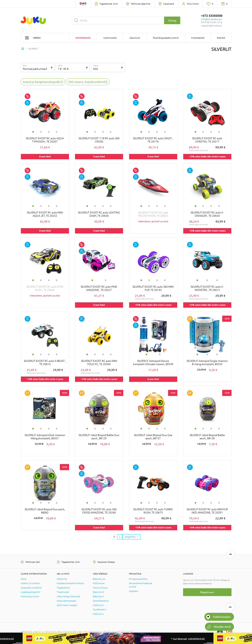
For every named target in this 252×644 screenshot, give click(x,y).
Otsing (172, 20)
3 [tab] (49, 132)
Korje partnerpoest (66, 601)
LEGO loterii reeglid (67, 605)
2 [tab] (41, 132)
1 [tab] (33, 132)
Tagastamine (63, 588)
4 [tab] (57, 132)
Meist (24, 579)
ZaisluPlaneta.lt (101, 601)
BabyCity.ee (99, 579)
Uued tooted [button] (110, 38)
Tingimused (63, 592)
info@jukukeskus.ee (211, 19)
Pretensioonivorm (30, 596)
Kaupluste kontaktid (31, 588)
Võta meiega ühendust (68, 596)
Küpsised (134, 591)
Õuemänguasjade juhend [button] (166, 38)
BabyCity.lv (99, 596)
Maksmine (62, 579)
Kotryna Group (100, 588)
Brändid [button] (221, 38)
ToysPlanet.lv (100, 610)
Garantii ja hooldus (30, 583)
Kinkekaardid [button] (198, 38)
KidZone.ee (99, 583)
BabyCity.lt (98, 592)
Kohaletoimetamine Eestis (70, 583)
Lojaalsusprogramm (30, 592)
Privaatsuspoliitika (138, 579)
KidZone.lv (98, 614)
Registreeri (207, 592)
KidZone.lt (98, 605)
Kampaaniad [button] (83, 38)
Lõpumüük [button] (135, 38)
